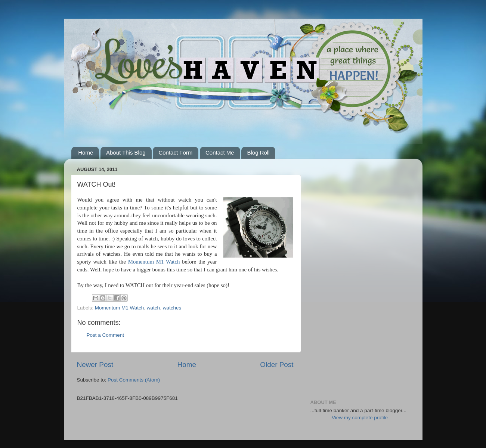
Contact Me (220, 153)
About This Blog (126, 153)
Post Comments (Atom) (134, 380)
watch (153, 308)
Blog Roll (258, 153)
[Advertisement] (360, 276)
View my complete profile (360, 418)
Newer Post (95, 365)
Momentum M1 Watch (154, 262)
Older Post (277, 365)
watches (172, 308)
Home (86, 153)
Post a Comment (106, 335)
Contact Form (175, 153)
